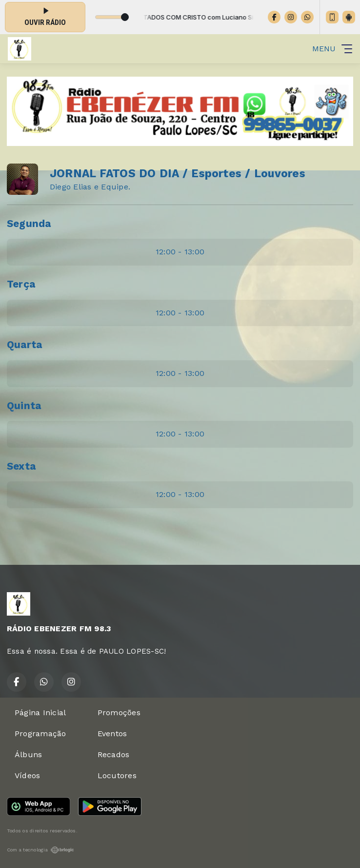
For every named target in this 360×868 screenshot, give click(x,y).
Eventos (112, 734)
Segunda (29, 224)
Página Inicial (40, 713)
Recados (114, 754)
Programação (40, 734)
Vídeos (27, 775)
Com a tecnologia (40, 850)
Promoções (119, 713)
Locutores (117, 775)
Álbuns (28, 754)
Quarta (24, 345)
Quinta (24, 406)
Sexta (21, 466)
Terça (21, 284)
